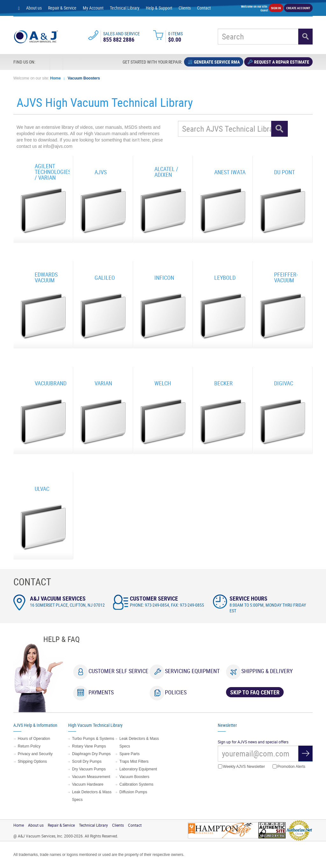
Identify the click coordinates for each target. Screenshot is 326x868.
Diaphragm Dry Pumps (91, 754)
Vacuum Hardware (88, 784)
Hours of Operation (34, 739)
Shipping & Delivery (267, 671)
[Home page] (19, 8)
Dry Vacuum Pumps (89, 769)
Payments (101, 692)
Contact (204, 8)
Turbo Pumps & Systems (93, 739)
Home (56, 78)
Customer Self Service (118, 671)
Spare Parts (129, 754)
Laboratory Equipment (138, 769)
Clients (185, 8)
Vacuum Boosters (84, 78)
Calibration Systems (136, 784)
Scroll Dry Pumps (87, 761)
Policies (176, 692)
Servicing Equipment (192, 671)
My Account (93, 8)
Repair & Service (62, 8)
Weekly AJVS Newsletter (241, 767)
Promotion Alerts (289, 767)
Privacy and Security (35, 754)
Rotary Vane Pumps (89, 746)
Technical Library (125, 8)
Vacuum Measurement (91, 777)
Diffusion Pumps (133, 792)
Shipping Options (32, 761)
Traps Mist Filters (134, 761)
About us (34, 8)
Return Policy (29, 746)
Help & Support (159, 8)
